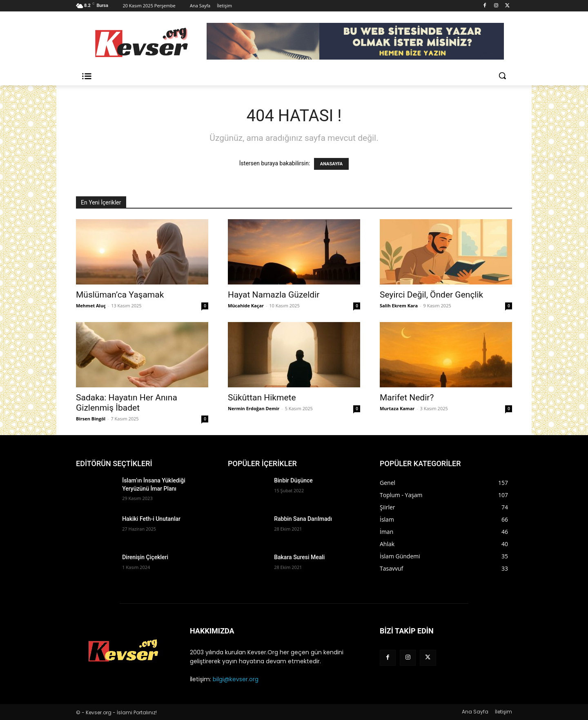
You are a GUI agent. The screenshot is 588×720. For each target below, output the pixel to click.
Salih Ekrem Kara (399, 306)
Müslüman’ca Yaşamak (120, 295)
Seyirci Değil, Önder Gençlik (431, 295)
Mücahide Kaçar (246, 306)
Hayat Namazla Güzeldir (274, 295)
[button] (502, 76)
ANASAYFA (331, 164)
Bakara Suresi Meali (299, 557)
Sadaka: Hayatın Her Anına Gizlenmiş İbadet (127, 403)
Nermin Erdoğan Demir (254, 408)
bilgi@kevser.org (236, 679)
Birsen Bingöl (91, 419)
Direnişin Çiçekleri (145, 557)
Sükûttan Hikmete (262, 398)
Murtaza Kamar (397, 408)
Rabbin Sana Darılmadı (303, 519)
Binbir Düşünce (293, 480)
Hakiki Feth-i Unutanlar (151, 519)
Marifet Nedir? (407, 398)
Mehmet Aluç (91, 306)
